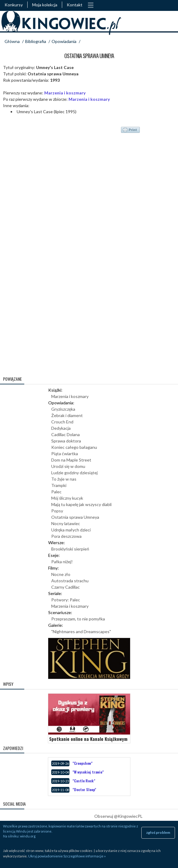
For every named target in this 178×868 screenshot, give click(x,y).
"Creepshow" (82, 763)
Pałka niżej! (62, 562)
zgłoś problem (158, 832)
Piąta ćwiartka (65, 454)
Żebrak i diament (67, 415)
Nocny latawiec (66, 523)
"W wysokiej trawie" (88, 772)
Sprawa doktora (66, 441)
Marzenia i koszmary (65, 93)
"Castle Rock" (84, 781)
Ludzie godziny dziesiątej (74, 473)
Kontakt (75, 5)
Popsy (57, 511)
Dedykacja (61, 428)
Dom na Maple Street (71, 460)
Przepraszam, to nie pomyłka (78, 619)
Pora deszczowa (66, 536)
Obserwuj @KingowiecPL (118, 816)
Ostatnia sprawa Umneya (75, 517)
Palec (56, 492)
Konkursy (14, 5)
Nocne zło (61, 574)
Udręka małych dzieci (71, 530)
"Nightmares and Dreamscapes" (81, 631)
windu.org (28, 836)
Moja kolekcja (45, 5)
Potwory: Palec (66, 600)
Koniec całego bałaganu (74, 447)
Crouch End (62, 422)
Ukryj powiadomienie (45, 856)
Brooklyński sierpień (70, 549)
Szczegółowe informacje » (85, 856)
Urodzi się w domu (68, 466)
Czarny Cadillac (65, 587)
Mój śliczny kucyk (67, 498)
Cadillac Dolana (65, 434)
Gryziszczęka (63, 409)
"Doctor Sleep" (84, 789)
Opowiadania (64, 41)
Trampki (59, 485)
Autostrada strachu (70, 581)
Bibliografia (36, 41)
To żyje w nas (64, 479)
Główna (12, 41)
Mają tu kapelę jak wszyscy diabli (81, 504)
